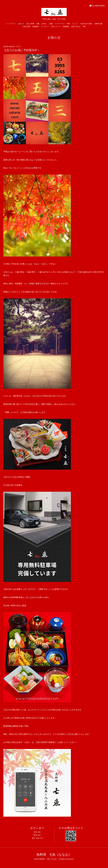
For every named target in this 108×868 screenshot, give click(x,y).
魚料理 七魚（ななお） (54, 855)
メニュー (75, 24)
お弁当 (44, 24)
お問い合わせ (76, 27)
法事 (38, 24)
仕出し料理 (30, 24)
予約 (84, 27)
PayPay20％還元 (86, 24)
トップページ (11, 24)
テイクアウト (60, 24)
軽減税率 (36, 27)
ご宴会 (51, 24)
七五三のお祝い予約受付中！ (22, 50)
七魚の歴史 (26, 27)
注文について (56, 27)
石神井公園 (98, 24)
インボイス (45, 27)
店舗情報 (66, 27)
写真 (68, 24)
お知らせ (21, 24)
